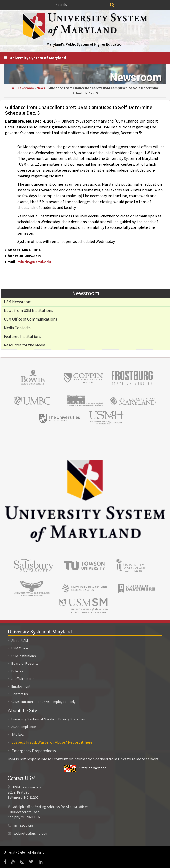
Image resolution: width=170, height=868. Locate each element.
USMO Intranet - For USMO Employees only (42, 702)
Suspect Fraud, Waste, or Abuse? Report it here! (53, 742)
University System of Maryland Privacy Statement (49, 719)
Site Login (19, 735)
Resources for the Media (24, 345)
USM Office (18, 648)
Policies (15, 671)
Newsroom (26, 88)
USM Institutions (22, 656)
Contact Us (18, 694)
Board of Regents (23, 664)
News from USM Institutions (28, 311)
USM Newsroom (18, 302)
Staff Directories (22, 679)
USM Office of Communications (30, 319)
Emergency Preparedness (34, 751)
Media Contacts (17, 328)
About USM (18, 641)
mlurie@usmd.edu (34, 262)
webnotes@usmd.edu (30, 834)
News (41, 88)
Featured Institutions (22, 337)
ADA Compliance (24, 727)
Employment (19, 687)
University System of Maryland (38, 58)
